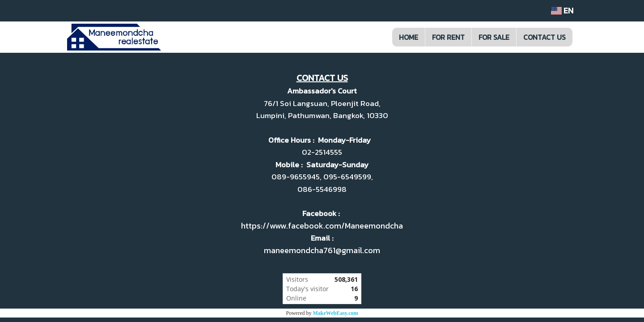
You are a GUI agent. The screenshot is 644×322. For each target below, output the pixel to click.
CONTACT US (544, 37)
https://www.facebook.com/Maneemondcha (322, 226)
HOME (409, 37)
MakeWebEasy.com (336, 313)
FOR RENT (448, 37)
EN (562, 11)
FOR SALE (494, 37)
